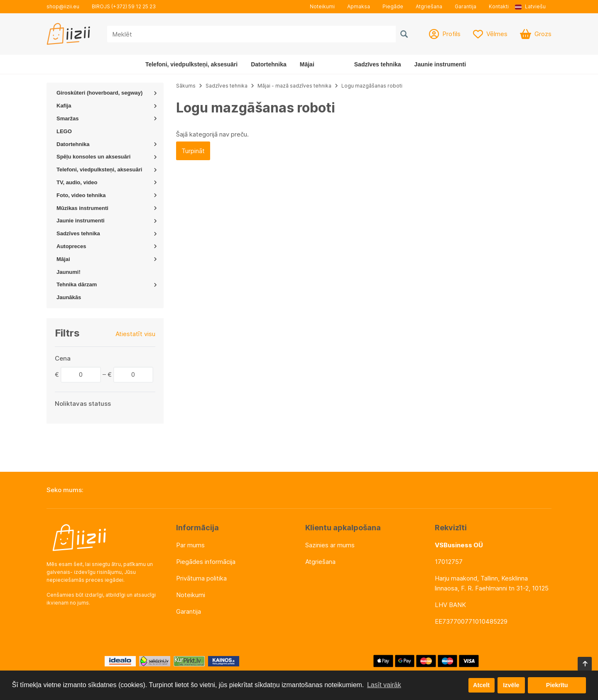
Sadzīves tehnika (378, 64)
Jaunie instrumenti (440, 64)
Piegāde (393, 6)
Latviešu (530, 6)
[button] (533, 7)
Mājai (307, 64)
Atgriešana (429, 6)
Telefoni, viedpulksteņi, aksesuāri (191, 64)
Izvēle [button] (511, 685)
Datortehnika (269, 64)
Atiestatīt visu (135, 334)
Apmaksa (359, 6)
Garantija (466, 6)
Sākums (186, 86)
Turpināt (193, 151)
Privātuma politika (201, 578)
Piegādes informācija (206, 562)
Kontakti (499, 6)
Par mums (190, 545)
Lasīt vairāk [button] (384, 685)
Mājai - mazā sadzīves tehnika (294, 86)
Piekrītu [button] (557, 685)
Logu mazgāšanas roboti (372, 86)
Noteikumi (322, 6)
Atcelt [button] (481, 685)
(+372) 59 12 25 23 (134, 6)
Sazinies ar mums (330, 545)
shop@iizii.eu (63, 6)
